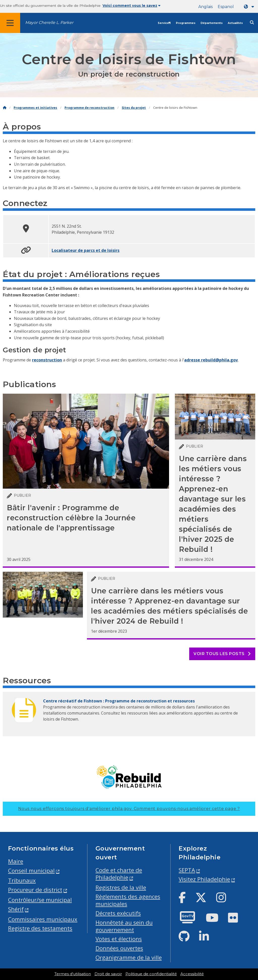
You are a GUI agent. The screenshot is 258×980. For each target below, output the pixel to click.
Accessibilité (192, 974)
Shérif (16, 909)
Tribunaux (22, 880)
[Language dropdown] (250, 7)
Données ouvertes (119, 948)
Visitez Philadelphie (204, 879)
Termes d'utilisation (73, 974)
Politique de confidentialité (151, 974)
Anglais (205, 7)
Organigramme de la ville (129, 957)
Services (164, 23)
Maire (16, 861)
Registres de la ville (121, 887)
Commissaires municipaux (43, 919)
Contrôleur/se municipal (40, 900)
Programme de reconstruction (89, 108)
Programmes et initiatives (35, 108)
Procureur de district (35, 890)
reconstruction (47, 360)
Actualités (235, 23)
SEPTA (187, 870)
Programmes (186, 23)
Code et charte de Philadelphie (119, 874)
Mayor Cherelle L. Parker (49, 23)
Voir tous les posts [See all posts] (222, 654)
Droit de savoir (108, 974)
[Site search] (252, 23)
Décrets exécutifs (118, 913)
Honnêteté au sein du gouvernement (124, 926)
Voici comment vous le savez (132, 6)
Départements (212, 23)
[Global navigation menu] (10, 23)
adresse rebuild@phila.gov (211, 360)
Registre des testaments (40, 928)
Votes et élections (119, 939)
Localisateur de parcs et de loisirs (86, 250)
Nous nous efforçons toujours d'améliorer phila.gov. (129, 809)
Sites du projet (134, 108)
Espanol (226, 7)
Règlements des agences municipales (128, 900)
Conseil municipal (31, 871)
